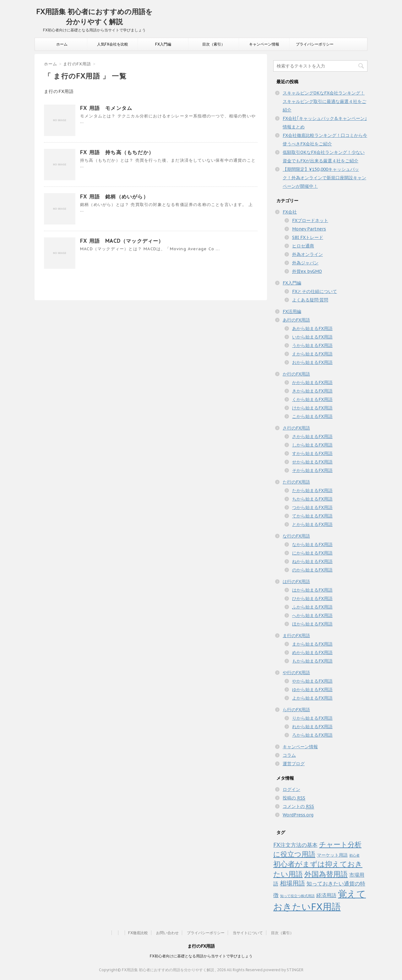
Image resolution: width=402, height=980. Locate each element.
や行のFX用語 (296, 673)
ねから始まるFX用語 (312, 561)
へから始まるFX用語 (312, 615)
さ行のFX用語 (296, 428)
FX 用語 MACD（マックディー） (122, 241)
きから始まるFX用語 (312, 391)
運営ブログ (294, 764)
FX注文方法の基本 (295, 845)
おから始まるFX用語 (312, 362)
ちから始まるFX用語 (312, 499)
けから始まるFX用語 (312, 408)
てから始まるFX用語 (312, 516)
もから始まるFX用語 (312, 661)
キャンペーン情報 (264, 44)
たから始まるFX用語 (312, 490)
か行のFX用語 (296, 374)
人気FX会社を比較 (113, 44)
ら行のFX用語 (296, 710)
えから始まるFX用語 (312, 354)
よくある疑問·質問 (310, 300)
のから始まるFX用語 (312, 570)
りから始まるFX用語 (312, 718)
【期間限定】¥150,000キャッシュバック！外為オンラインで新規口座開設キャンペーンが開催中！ (324, 178)
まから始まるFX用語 (312, 644)
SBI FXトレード (308, 237)
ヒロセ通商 (303, 246)
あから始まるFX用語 (312, 328)
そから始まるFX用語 (312, 470)
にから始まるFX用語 (312, 553)
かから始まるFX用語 (312, 382)
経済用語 (326, 895)
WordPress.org (298, 815)
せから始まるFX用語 (312, 462)
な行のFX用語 (296, 536)
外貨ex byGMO (307, 271)
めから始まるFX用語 (312, 652)
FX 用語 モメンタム (106, 108)
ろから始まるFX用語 (312, 735)
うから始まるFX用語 (312, 345)
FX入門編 (163, 44)
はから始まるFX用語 (312, 590)
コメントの (298, 807)
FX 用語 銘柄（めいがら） (114, 197)
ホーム (62, 44)
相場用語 (292, 883)
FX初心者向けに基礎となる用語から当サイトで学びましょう (201, 956)
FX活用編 (292, 311)
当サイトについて (248, 933)
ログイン (291, 789)
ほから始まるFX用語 (312, 624)
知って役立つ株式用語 (297, 896)
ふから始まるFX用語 (312, 607)
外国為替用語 (326, 874)
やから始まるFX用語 (312, 681)
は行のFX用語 (296, 582)
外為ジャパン (305, 263)
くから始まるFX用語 (312, 399)
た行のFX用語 (296, 482)
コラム (289, 755)
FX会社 (290, 212)
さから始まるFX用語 (312, 436)
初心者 (354, 855)
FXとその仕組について (315, 291)
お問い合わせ (167, 933)
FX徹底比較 (138, 933)
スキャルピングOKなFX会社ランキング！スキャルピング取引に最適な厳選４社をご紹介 (324, 101)
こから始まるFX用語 (312, 416)
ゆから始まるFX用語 (312, 690)
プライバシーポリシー (315, 44)
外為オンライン (307, 254)
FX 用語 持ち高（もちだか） (117, 152)
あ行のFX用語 (296, 320)
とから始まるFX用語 (312, 524)
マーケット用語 (332, 855)
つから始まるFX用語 (312, 507)
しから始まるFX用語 (312, 445)
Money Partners (309, 229)
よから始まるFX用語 (312, 698)
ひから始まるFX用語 (312, 598)
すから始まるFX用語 (312, 453)
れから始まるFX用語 (312, 727)
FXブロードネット (310, 220)
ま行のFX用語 (296, 636)
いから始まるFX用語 (312, 337)
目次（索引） (214, 44)
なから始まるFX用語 (312, 544)
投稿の (294, 798)
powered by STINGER (283, 970)
